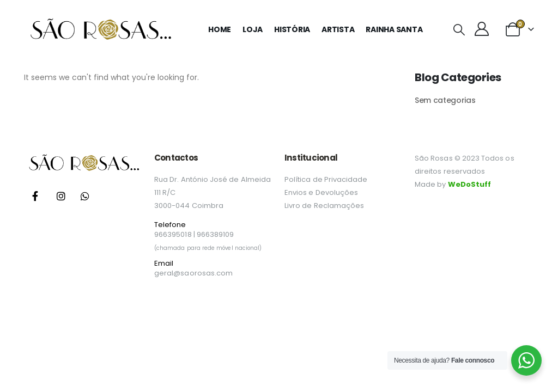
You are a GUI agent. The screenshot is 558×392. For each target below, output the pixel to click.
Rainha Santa (394, 29)
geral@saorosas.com (193, 273)
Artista (338, 29)
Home (220, 29)
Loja (253, 29)
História (292, 29)
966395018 (173, 234)
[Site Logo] (100, 30)
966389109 (216, 234)
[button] (459, 30)
